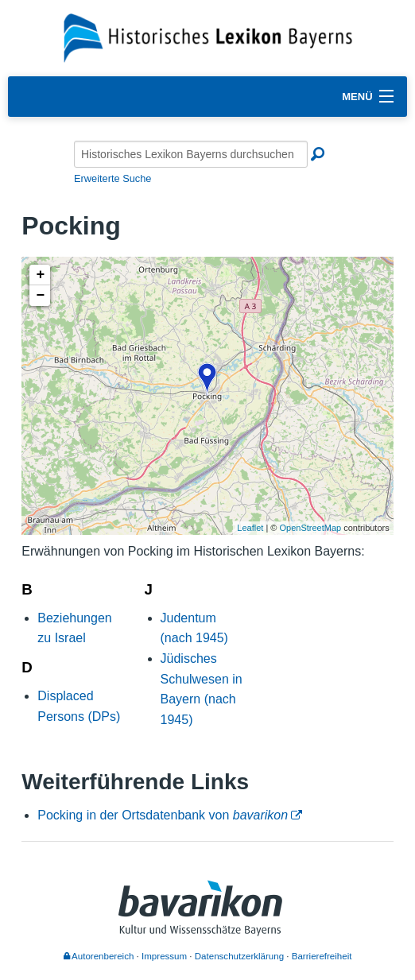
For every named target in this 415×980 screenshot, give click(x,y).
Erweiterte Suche (112, 178)
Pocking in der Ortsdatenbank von (163, 815)
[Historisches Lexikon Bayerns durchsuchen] (191, 154)
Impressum (164, 956)
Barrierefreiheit (322, 956)
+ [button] (40, 275)
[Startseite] (208, 37)
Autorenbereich (99, 956)
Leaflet (250, 528)
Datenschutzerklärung (239, 956)
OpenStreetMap (311, 528)
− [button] (40, 296)
